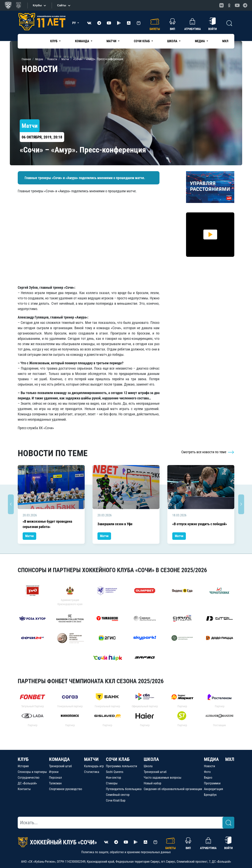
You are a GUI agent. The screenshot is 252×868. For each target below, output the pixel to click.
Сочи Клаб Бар (116, 800)
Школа (148, 766)
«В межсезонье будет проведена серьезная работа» (47, 524)
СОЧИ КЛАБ (118, 759)
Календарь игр (94, 766)
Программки (212, 783)
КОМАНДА (59, 759)
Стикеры (112, 783)
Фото (207, 772)
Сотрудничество (29, 778)
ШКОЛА (151, 759)
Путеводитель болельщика (124, 789)
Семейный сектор (118, 795)
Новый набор (152, 783)
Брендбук (210, 795)
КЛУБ (23, 759)
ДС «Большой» (27, 783)
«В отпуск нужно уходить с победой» (200, 524)
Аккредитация (214, 789)
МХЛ (225, 41)
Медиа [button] (200, 41)
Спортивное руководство (66, 789)
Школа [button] (173, 41)
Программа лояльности (121, 766)
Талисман (55, 783)
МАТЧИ (91, 759)
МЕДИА (211, 759)
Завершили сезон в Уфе (115, 524)
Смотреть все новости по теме (208, 452)
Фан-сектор (113, 778)
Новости (209, 766)
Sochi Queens (115, 772)
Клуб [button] (54, 41)
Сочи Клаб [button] (142, 41)
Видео (208, 778)
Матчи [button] (112, 41)
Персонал (55, 778)
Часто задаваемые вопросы (163, 778)
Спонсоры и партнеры (32, 772)
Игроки (54, 772)
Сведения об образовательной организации (173, 789)
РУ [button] (74, 23)
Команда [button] (82, 41)
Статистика (92, 772)
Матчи (29, 536)
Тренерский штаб (60, 766)
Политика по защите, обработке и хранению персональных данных (126, 852)
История (23, 766)
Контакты (24, 789)
